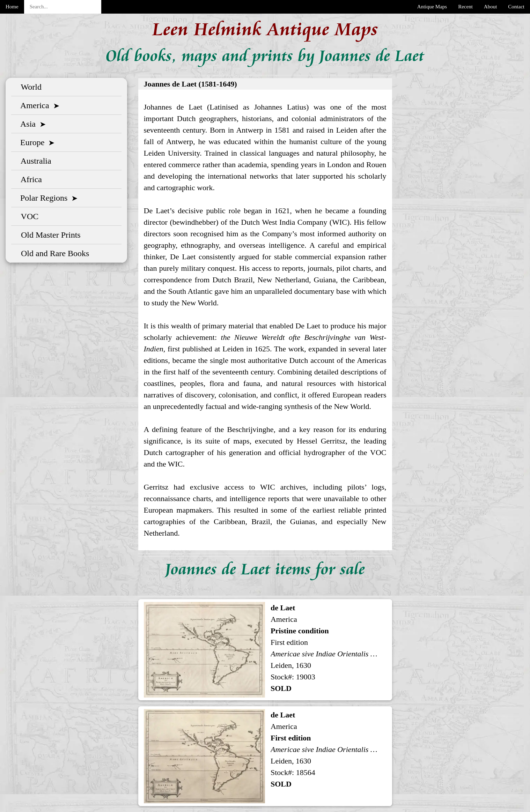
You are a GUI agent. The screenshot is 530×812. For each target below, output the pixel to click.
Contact (516, 7)
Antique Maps (432, 7)
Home (12, 7)
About (491, 7)
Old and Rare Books (53, 253)
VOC (28, 216)
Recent (465, 7)
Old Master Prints (49, 235)
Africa (29, 179)
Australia (34, 161)
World (29, 87)
